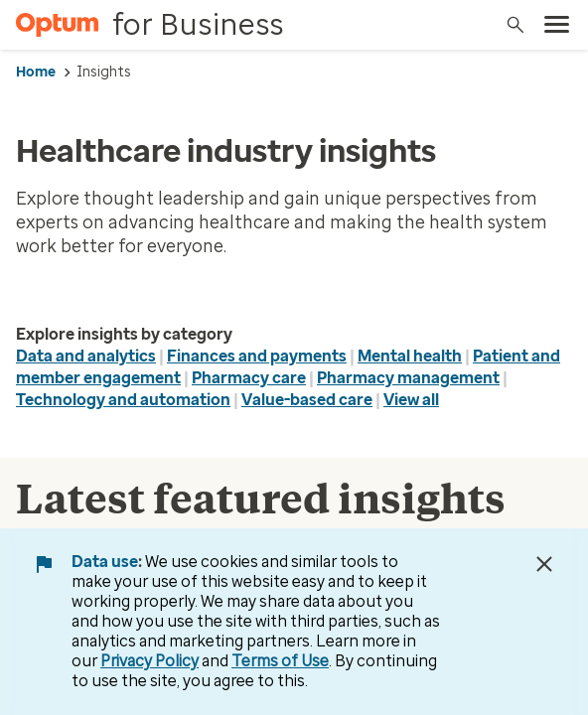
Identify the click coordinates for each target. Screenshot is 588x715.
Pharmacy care (249, 378)
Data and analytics (86, 356)
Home (36, 72)
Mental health (410, 356)
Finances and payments (257, 356)
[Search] (515, 25)
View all (411, 400)
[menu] (557, 25)
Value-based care (307, 400)
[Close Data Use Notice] (544, 564)
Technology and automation (123, 400)
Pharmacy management (408, 378)
